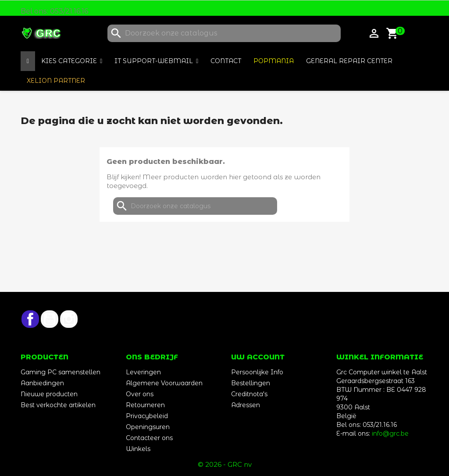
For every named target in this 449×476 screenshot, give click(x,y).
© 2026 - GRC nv (225, 464)
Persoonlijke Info (257, 372)
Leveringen (143, 372)
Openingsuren (148, 427)
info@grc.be (390, 433)
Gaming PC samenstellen (61, 372)
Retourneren (145, 405)
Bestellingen (251, 383)
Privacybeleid (147, 416)
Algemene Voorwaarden (164, 383)
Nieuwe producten (49, 394)
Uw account (258, 357)
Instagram (69, 319)
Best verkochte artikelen (58, 405)
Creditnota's (249, 394)
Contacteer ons (149, 438)
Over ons (140, 394)
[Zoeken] (224, 33)
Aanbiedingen (42, 383)
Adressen (246, 405)
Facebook (30, 319)
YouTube (50, 319)
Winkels (138, 449)
